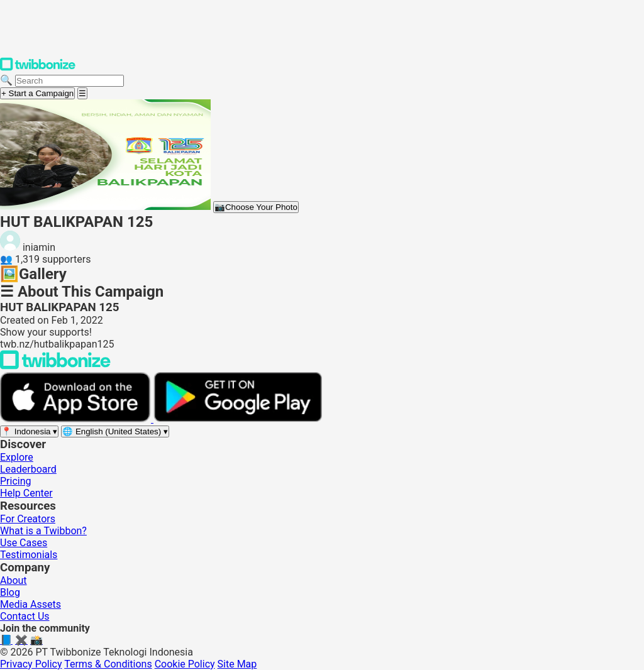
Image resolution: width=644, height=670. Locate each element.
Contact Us (25, 616)
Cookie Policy (185, 664)
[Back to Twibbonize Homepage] (55, 366)
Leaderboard (28, 469)
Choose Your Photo (256, 207)
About (14, 580)
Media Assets (31, 604)
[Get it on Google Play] (238, 419)
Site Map (237, 664)
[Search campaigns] (69, 81)
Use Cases (24, 543)
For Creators (28, 519)
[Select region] (29, 431)
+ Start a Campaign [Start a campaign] (37, 93)
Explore (17, 457)
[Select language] (115, 431)
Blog (10, 592)
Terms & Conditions (108, 664)
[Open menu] (82, 93)
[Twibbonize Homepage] (38, 68)
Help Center (26, 493)
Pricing (16, 481)
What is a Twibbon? (43, 531)
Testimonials (29, 555)
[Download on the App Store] (77, 419)
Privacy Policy (31, 664)
